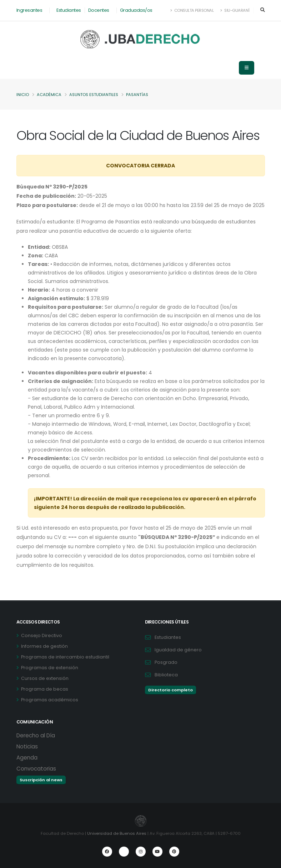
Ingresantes (29, 10)
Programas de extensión (50, 668)
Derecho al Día (36, 735)
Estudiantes (69, 10)
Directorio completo (170, 690)
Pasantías (137, 95)
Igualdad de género (178, 650)
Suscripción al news (41, 780)
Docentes (99, 10)
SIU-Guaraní (235, 10)
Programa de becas (45, 689)
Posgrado (166, 662)
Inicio (23, 95)
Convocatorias (36, 769)
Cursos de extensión (45, 678)
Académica (49, 95)
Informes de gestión (44, 646)
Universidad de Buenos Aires (117, 833)
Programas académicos (50, 700)
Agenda (27, 758)
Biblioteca (166, 675)
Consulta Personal (192, 10)
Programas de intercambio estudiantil (65, 657)
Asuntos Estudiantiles (94, 95)
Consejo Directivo (42, 635)
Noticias (27, 746)
